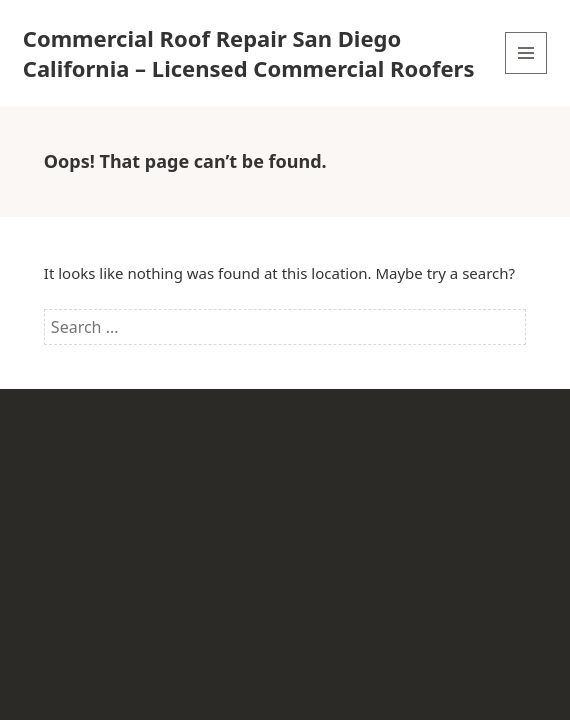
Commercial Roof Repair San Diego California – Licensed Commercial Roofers (249, 53)
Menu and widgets (526, 73)
